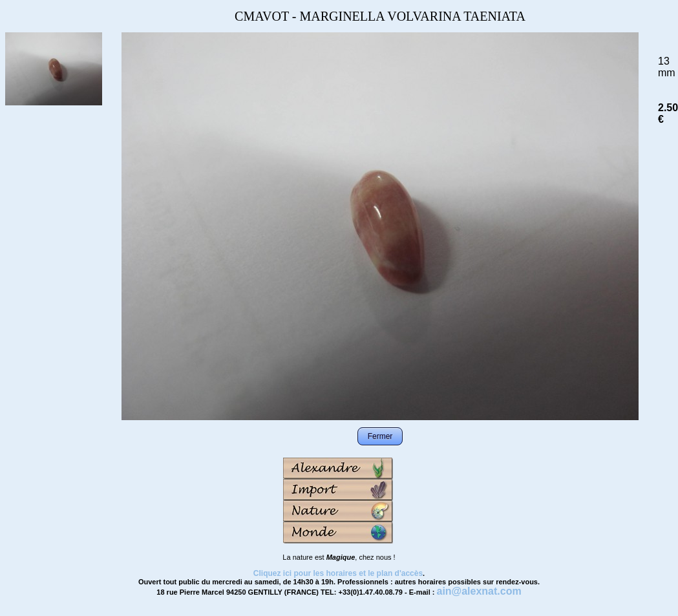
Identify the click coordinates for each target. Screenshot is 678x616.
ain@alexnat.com (479, 591)
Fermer (380, 436)
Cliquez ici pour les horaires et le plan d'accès (338, 573)
